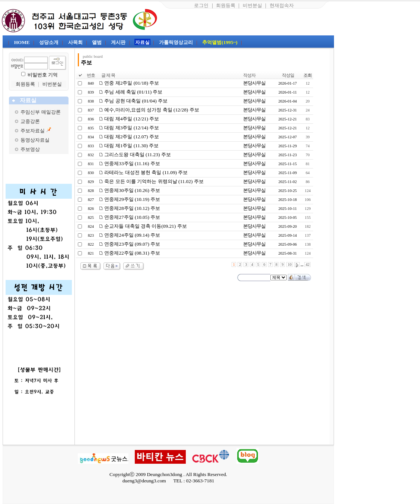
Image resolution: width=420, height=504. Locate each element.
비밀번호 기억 (43, 75)
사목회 (75, 42)
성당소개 (49, 42)
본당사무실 (254, 83)
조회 (308, 75)
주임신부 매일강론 (40, 112)
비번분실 (252, 5)
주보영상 (30, 149)
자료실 (142, 42)
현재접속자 (282, 5)
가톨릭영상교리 (176, 42)
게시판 (118, 42)
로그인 (201, 5)
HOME (22, 42)
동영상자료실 (35, 140)
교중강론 (30, 121)
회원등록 (226, 5)
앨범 (97, 42)
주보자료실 (33, 131)
